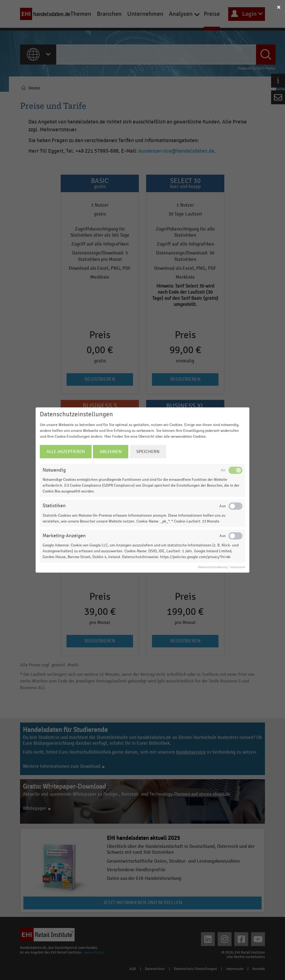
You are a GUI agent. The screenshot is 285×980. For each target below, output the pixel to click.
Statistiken (54, 506)
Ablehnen (111, 452)
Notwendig (54, 470)
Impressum (238, 567)
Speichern (148, 452)
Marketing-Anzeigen (64, 536)
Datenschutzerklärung (213, 567)
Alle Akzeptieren (66, 452)
